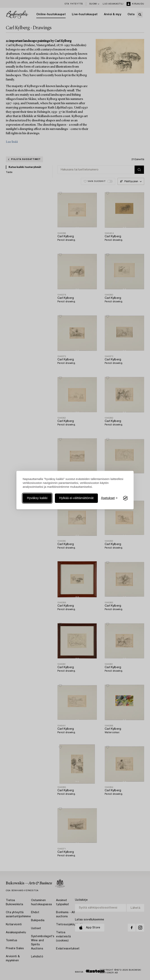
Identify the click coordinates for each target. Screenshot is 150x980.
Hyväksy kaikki (37, 498)
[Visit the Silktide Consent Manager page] (125, 498)
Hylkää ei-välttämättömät (76, 498)
